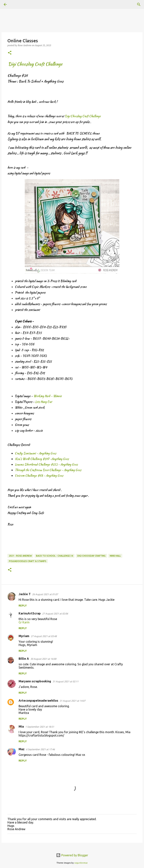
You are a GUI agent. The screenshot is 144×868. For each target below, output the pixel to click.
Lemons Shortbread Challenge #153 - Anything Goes (46, 465)
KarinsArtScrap (30, 613)
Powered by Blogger (72, 855)
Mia (21, 726)
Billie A (24, 659)
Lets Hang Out (44, 402)
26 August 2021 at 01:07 (45, 594)
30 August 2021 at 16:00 (43, 659)
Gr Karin (24, 622)
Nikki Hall (115, 556)
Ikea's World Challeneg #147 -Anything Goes (42, 459)
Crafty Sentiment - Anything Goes (35, 453)
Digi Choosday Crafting (91, 556)
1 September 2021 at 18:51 (40, 727)
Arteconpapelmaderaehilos (38, 701)
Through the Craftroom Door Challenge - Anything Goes (48, 470)
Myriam (24, 636)
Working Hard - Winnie (48, 396)
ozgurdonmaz (81, 863)
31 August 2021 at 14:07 (73, 701)
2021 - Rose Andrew (20, 556)
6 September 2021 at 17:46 (40, 749)
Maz (22, 749)
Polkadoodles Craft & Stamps (28, 561)
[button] (10, 53)
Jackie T (25, 594)
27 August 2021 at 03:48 (44, 636)
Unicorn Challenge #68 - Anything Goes (39, 476)
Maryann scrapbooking (35, 681)
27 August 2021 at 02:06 (55, 614)
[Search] (16, 4)
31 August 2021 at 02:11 (65, 681)
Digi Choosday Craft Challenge (83, 116)
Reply (23, 606)
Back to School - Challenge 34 (55, 556)
